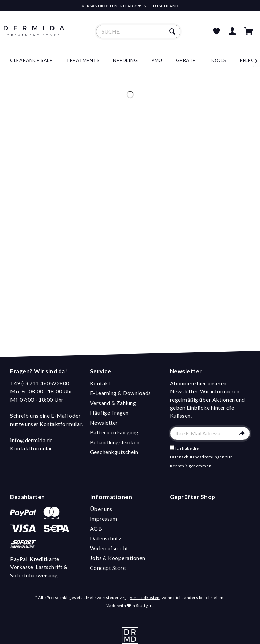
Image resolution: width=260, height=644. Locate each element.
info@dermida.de (31, 440)
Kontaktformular (31, 448)
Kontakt (100, 383)
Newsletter (104, 422)
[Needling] (125, 60)
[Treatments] (83, 60)
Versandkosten (145, 597)
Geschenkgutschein (114, 452)
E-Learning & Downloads (121, 393)
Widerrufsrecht (109, 548)
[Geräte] (186, 60)
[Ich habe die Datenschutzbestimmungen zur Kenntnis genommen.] (172, 447)
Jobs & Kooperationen (118, 558)
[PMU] (157, 60)
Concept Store (108, 568)
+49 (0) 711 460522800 (40, 383)
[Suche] (138, 31)
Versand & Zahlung (113, 403)
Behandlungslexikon (115, 442)
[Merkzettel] (216, 31)
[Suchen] (173, 31)
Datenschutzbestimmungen (197, 457)
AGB (96, 528)
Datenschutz (106, 538)
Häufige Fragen (109, 413)
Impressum (104, 519)
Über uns (101, 509)
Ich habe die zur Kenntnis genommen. (201, 457)
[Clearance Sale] (31, 60)
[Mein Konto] (233, 31)
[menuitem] (138, 31)
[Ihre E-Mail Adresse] (210, 433)
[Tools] (218, 60)
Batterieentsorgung (114, 432)
